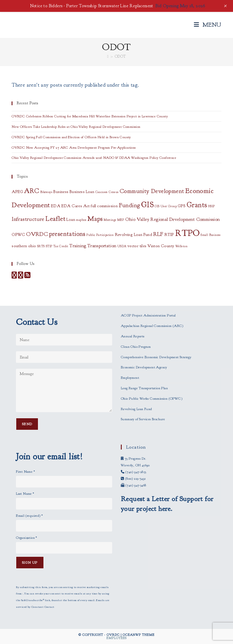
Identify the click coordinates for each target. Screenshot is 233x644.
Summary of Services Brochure (143, 419)
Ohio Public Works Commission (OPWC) (152, 399)
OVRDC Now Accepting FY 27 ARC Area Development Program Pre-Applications (74, 148)
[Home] (108, 57)
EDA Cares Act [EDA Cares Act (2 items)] (76, 206)
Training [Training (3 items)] (78, 246)
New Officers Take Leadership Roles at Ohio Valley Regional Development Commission (76, 127)
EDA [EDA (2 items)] (56, 206)
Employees (116, 638)
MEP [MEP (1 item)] (121, 220)
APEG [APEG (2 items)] (17, 192)
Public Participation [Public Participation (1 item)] (100, 235)
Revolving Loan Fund (136, 409)
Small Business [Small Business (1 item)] (211, 235)
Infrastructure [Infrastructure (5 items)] (28, 219)
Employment (130, 378)
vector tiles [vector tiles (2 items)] (137, 246)
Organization (27, 538)
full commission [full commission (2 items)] (104, 206)
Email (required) (29, 516)
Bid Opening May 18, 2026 (180, 6)
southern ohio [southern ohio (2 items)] (24, 246)
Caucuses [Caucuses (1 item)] (102, 192)
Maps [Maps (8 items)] (95, 219)
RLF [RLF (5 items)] (158, 234)
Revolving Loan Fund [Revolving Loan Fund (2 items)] (134, 235)
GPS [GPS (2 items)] (182, 206)
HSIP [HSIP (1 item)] (212, 206)
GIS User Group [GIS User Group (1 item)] (166, 206)
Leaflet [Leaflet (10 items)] (55, 219)
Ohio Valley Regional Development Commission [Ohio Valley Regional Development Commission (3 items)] (173, 219)
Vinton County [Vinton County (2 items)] (161, 246)
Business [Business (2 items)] (61, 192)
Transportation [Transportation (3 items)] (102, 246)
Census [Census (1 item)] (114, 192)
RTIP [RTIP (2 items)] (169, 235)
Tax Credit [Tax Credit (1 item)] (61, 246)
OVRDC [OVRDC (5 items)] (37, 234)
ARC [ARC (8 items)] (32, 191)
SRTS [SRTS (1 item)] (41, 246)
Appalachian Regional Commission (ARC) (152, 326)
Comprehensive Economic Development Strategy (156, 357)
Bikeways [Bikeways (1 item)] (46, 192)
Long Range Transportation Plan (144, 388)
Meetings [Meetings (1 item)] (110, 220)
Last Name (25, 494)
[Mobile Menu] (208, 25)
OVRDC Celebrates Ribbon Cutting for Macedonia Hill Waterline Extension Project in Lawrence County (90, 116)
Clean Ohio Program (136, 347)
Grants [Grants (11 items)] (197, 205)
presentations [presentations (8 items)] (67, 234)
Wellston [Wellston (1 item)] (181, 246)
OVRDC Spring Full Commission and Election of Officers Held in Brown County (71, 137)
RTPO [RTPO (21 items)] (187, 233)
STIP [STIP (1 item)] (49, 246)
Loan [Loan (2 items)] (71, 220)
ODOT (120, 57)
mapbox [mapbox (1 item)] (81, 220)
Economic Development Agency (144, 367)
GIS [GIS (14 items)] (147, 205)
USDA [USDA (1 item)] (122, 246)
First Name (25, 472)
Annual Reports (133, 336)
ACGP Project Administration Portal (148, 315)
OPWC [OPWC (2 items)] (18, 235)
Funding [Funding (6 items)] (130, 205)
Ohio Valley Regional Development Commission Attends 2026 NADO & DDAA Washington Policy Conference (94, 158)
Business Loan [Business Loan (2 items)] (82, 192)
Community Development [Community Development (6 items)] (152, 191)
